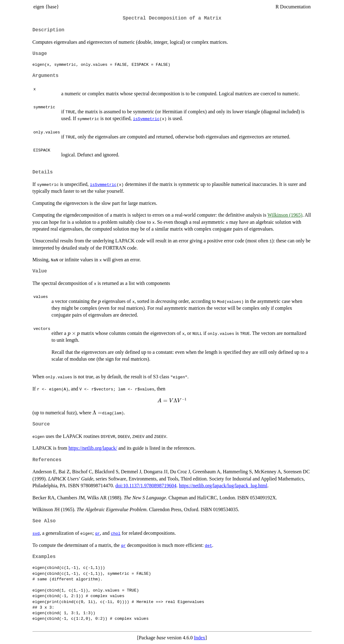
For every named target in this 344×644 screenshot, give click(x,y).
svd (36, 533)
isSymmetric (146, 119)
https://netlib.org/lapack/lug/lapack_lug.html (223, 486)
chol (116, 533)
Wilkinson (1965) (285, 215)
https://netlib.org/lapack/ (93, 448)
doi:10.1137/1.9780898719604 (146, 486)
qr (97, 533)
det (208, 545)
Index (199, 638)
